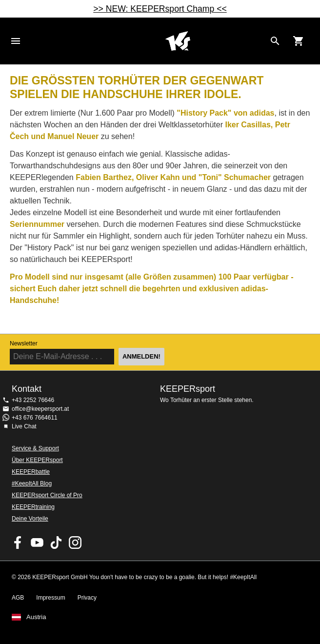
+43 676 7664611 (35, 418)
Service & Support (35, 448)
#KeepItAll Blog (32, 483)
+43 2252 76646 (33, 400)
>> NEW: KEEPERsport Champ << (160, 9)
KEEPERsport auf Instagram (75, 543)
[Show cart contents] (299, 41)
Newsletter (24, 343)
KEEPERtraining (33, 507)
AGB (18, 598)
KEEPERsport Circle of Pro (47, 495)
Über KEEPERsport (37, 460)
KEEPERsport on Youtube (37, 543)
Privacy (87, 598)
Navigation (16, 41)
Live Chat (24, 426)
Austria (36, 617)
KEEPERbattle (31, 472)
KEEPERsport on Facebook (18, 543)
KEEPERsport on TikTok (56, 543)
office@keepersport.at (40, 409)
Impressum (50, 598)
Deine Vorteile (30, 519)
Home (178, 41)
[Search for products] (275, 41)
